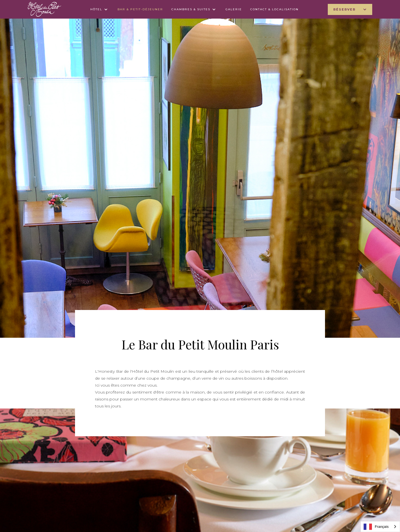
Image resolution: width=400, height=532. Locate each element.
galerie (234, 9)
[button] (100, 9)
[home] (44, 9)
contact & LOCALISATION (274, 9)
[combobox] (380, 527)
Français (376, 527)
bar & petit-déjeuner (140, 9)
